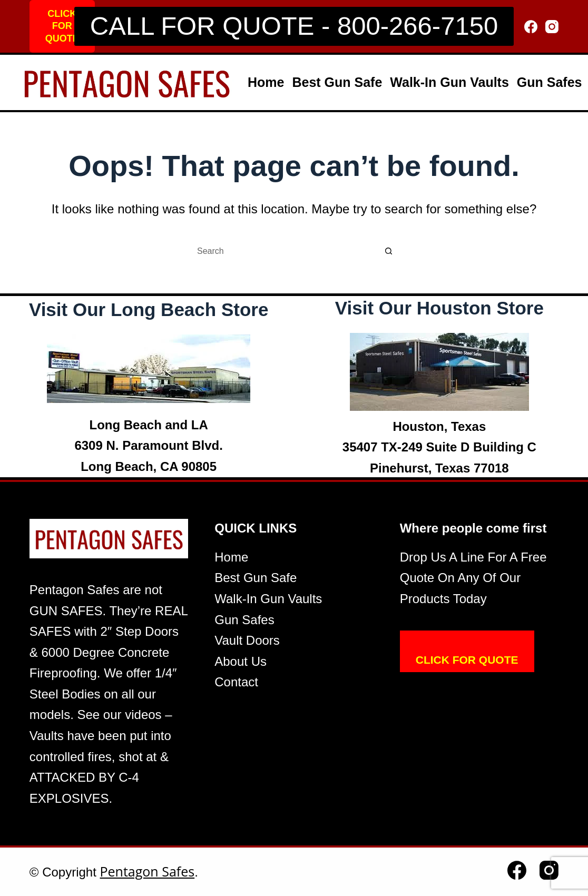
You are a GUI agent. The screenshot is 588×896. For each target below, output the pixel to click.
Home (266, 82)
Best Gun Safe (337, 82)
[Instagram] (552, 27)
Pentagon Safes (148, 871)
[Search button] (389, 251)
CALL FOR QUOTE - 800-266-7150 (294, 26)
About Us (241, 661)
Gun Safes (550, 82)
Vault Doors (247, 640)
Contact (236, 682)
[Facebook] (531, 27)
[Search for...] (283, 251)
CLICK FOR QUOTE (62, 26)
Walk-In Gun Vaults (449, 82)
